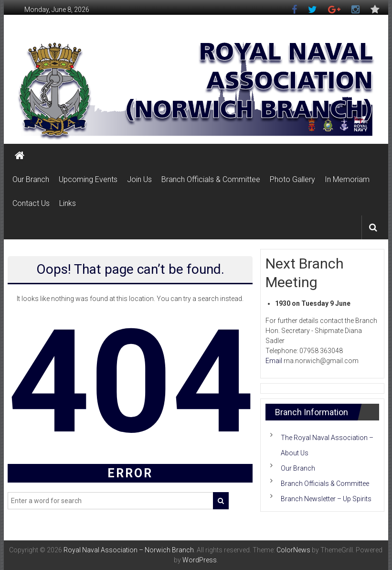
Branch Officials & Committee (211, 179)
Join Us (139, 179)
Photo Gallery (292, 179)
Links (68, 203)
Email (274, 361)
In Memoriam (347, 179)
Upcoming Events (88, 179)
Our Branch (31, 179)
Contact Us (31, 203)
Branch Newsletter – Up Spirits (326, 499)
